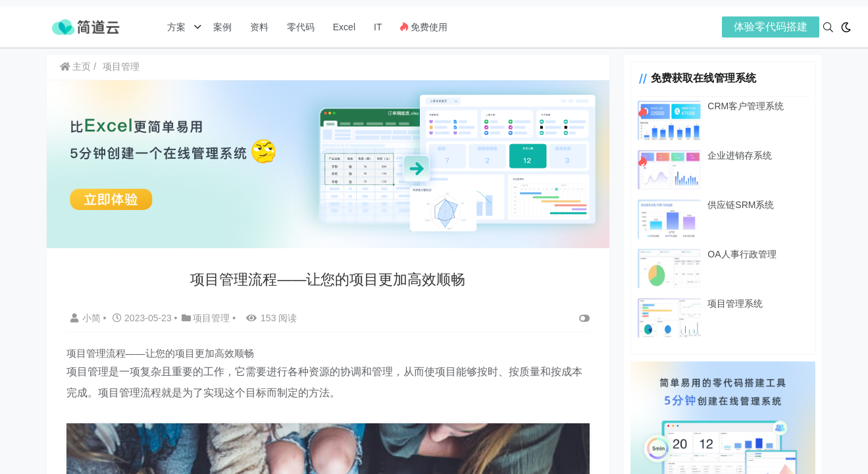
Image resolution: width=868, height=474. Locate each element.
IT (378, 27)
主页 (76, 66)
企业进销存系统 (740, 155)
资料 (259, 27)
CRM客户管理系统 (746, 106)
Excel (344, 27)
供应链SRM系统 (741, 205)
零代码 (301, 27)
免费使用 (424, 27)
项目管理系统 (735, 303)
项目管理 (121, 66)
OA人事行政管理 (742, 254)
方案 (178, 27)
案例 (221, 27)
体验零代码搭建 (771, 27)
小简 (87, 318)
